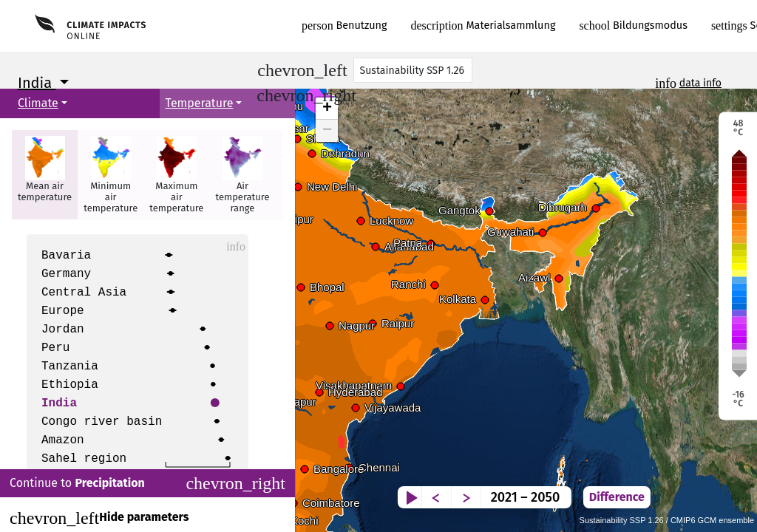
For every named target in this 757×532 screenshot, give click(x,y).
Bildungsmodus (633, 25)
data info (700, 83)
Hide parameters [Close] (99, 518)
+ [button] (327, 109)
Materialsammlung (483, 25)
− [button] (327, 131)
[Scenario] (413, 70)
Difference (712, 486)
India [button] (37, 83)
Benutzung (344, 25)
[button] (45, 175)
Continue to (147, 483)
